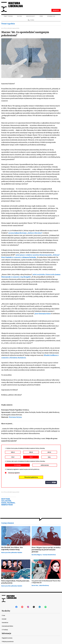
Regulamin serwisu (7, 638)
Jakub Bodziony (44, 585)
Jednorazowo (45, 465)
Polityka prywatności (8, 642)
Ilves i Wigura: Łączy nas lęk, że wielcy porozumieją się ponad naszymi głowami (46, 550)
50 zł (13, 457)
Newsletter (5, 623)
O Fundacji (5, 630)
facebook (16, 607)
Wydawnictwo (51, 16)
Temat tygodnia (8, 16)
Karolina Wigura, (37, 555)
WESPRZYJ (56, 10)
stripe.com (51, 482)
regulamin (17, 473)
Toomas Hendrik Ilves (49, 555)
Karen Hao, (35, 585)
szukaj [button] (32, 20)
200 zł (31, 452)
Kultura (19, 16)
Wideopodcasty (31, 16)
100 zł (49, 452)
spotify (46, 607)
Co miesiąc (17, 465)
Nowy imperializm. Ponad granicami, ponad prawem (15, 582)
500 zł (13, 452)
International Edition (7, 626)
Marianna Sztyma (15, 417)
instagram (28, 607)
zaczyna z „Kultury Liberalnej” (25, 233)
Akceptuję (14, 473)
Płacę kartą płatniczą (31, 477)
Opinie (41, 16)
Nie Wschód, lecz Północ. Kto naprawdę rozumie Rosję (12, 548)
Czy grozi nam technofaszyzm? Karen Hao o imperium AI (46, 582)
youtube (22, 607)
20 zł (31, 457)
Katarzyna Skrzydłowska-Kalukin (12, 553)
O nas (3, 615)
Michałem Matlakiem (18, 358)
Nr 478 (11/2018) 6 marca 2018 (10, 28)
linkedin (40, 607)
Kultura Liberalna (12, 7)
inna (49, 457)
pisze (43, 314)
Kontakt (4, 619)
